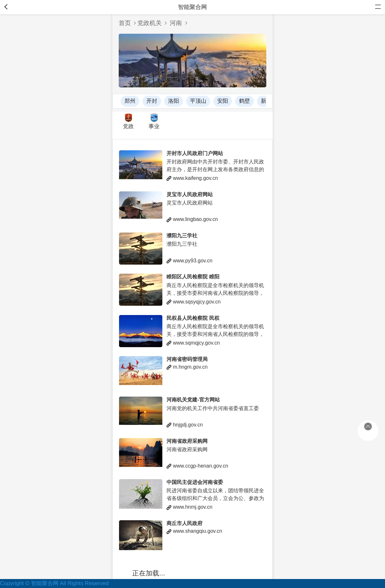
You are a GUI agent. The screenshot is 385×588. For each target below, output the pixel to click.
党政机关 (150, 23)
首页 (125, 23)
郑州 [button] (130, 101)
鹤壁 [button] (244, 101)
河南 (176, 23)
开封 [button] (152, 101)
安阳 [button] (223, 101)
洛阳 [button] (174, 101)
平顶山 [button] (198, 101)
